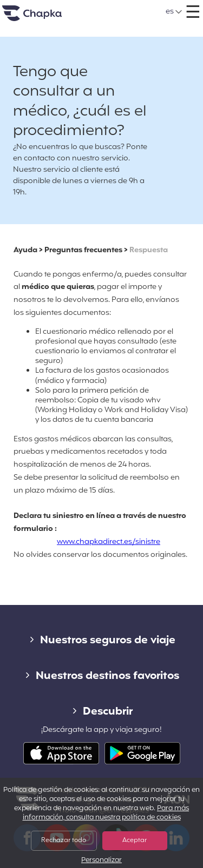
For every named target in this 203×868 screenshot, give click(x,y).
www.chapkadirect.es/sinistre (109, 542)
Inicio (45, 18)
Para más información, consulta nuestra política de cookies (106, 813)
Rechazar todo (64, 840)
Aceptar (135, 840)
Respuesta (149, 250)
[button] (174, 12)
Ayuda (25, 250)
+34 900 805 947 (114, 8)
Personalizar (101, 861)
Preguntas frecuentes (83, 250)
